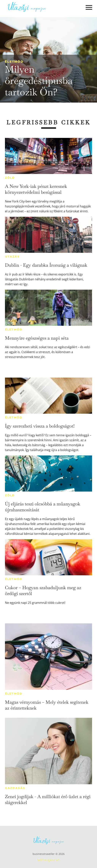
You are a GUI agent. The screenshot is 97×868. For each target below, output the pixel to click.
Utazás (12, 257)
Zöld (10, 178)
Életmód (14, 62)
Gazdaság (15, 788)
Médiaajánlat (49, 860)
